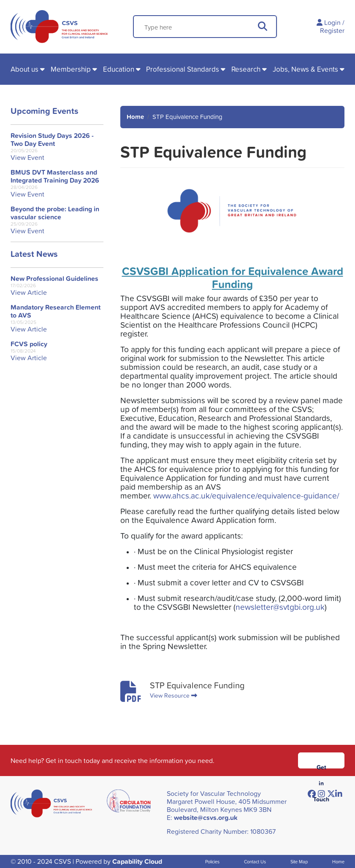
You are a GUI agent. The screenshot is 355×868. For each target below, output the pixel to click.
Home (135, 117)
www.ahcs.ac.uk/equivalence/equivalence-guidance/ (246, 495)
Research (246, 69)
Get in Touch (321, 766)
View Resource (173, 695)
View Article (29, 292)
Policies (212, 861)
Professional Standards (183, 69)
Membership (71, 69)
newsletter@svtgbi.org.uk (280, 607)
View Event (27, 158)
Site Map (299, 861)
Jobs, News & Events (305, 69)
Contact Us (255, 861)
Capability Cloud (137, 861)
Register (332, 30)
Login (332, 22)
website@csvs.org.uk (206, 818)
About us (24, 69)
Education (119, 69)
